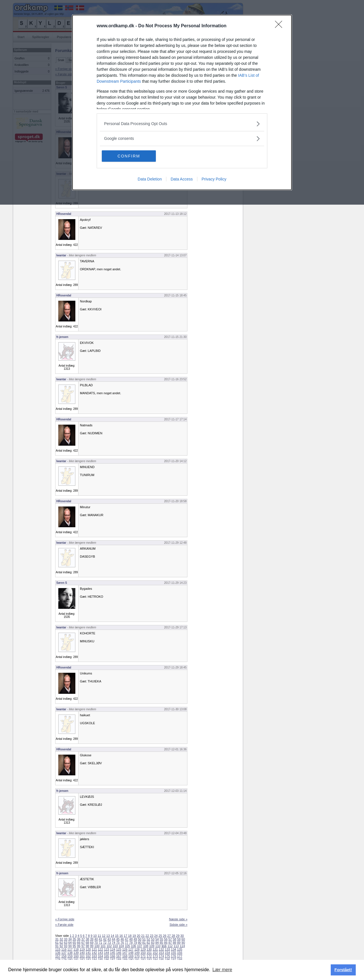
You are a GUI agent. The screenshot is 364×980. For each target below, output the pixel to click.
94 (70, 946)
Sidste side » (178, 925)
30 (182, 936)
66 (79, 942)
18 (130, 936)
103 (115, 946)
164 (100, 956)
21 (143, 936)
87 (170, 942)
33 (66, 939)
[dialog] (182, 102)
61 (57, 942)
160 (76, 956)
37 (83, 939)
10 (95, 936)
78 (131, 942)
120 (88, 949)
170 (137, 956)
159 (70, 956)
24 (156, 936)
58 (174, 939)
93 (66, 946)
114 (182, 946)
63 (66, 942)
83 (153, 942)
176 (173, 956)
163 (94, 956)
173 (155, 956)
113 (176, 946)
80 (140, 942)
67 (83, 942)
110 (158, 946)
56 (166, 939)
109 (152, 946)
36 (79, 939)
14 (112, 936)
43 (109, 939)
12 (104, 936)
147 (125, 953)
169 (131, 956)
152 (155, 953)
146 (119, 953)
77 (127, 942)
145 (113, 953)
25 (160, 936)
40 (96, 939)
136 (58, 953)
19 (134, 936)
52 (148, 939)
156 (179, 953)
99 (92, 946)
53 (153, 939)
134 (173, 949)
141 (88, 953)
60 (183, 939)
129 (143, 949)
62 (61, 942)
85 (162, 942)
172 (149, 956)
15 (117, 936)
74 (113, 942)
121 (94, 949)
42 (105, 939)
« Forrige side (65, 919)
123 (106, 949)
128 (137, 949)
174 (161, 956)
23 (152, 936)
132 (161, 949)
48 (131, 939)
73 (109, 942)
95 (74, 946)
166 (113, 956)
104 (121, 946)
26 (165, 936)
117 (70, 949)
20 (138, 936)
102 (109, 946)
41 (100, 939)
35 (74, 939)
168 (125, 956)
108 (146, 946)
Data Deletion (150, 179)
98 (87, 946)
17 (125, 936)
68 (87, 942)
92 (61, 946)
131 (155, 949)
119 (82, 949)
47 (127, 939)
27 (169, 936)
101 (103, 946)
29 (178, 936)
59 (179, 939)
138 (70, 953)
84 (157, 942)
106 (133, 946)
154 (167, 953)
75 (118, 942)
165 (106, 956)
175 (167, 956)
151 (149, 953)
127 (131, 949)
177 (179, 956)
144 (106, 953)
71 (100, 942)
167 (119, 956)
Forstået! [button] (343, 970)
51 (144, 939)
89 (179, 942)
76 (122, 942)
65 (74, 942)
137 (64, 953)
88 (174, 942)
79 (135, 942)
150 (143, 953)
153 (161, 953)
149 (137, 953)
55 (162, 939)
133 (167, 949)
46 (122, 939)
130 (149, 949)
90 (183, 942)
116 (64, 949)
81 (144, 942)
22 (147, 936)
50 (140, 939)
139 (76, 953)
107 (140, 946)
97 (83, 946)
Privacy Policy (214, 179)
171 (143, 956)
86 (166, 942)
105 (127, 946)
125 (119, 949)
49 (135, 939)
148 (131, 953)
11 (99, 936)
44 (113, 939)
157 (58, 956)
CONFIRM (129, 156)
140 (82, 953)
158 (64, 956)
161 (82, 956)
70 (96, 942)
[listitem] (182, 124)
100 (97, 946)
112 (170, 946)
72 (105, 942)
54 (157, 939)
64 (70, 942)
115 (58, 949)
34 (70, 939)
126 (125, 949)
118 (76, 949)
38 (87, 939)
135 (179, 949)
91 (57, 946)
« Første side (64, 925)
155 (173, 953)
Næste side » (178, 919)
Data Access (182, 179)
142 (94, 953)
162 (88, 956)
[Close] (280, 26)
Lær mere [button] (222, 970)
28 (173, 936)
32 (61, 939)
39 (92, 939)
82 (148, 942)
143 (100, 953)
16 (121, 936)
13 (108, 936)
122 (100, 949)
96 (79, 946)
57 (170, 939)
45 (118, 939)
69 (92, 942)
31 (57, 939)
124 (113, 949)
